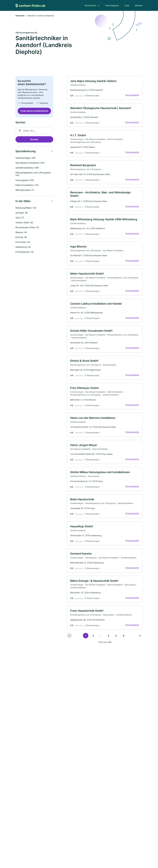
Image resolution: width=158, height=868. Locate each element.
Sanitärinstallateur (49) (27, 168)
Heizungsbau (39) (25, 180)
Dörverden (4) (23, 242)
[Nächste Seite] (140, 636)
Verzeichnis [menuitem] (90, 5)
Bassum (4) (21, 232)
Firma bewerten (132, 95)
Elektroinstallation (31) (27, 185)
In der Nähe (23, 201)
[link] (105, 88)
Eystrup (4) (21, 237)
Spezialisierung (26, 151)
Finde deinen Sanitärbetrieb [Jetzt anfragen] (34, 111)
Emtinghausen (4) (25, 252)
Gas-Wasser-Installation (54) (30, 163)
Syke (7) (20, 218)
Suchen (34, 139)
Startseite (20, 16)
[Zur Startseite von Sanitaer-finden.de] (30, 5)
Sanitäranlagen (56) (26, 158)
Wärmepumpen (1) (25, 190)
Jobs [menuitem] (127, 5)
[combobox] (34, 131)
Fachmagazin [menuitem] (112, 5)
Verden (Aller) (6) (24, 222)
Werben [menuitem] (139, 5)
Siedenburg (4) (23, 247)
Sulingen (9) (22, 213)
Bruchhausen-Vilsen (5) (27, 227)
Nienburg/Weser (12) (26, 208)
